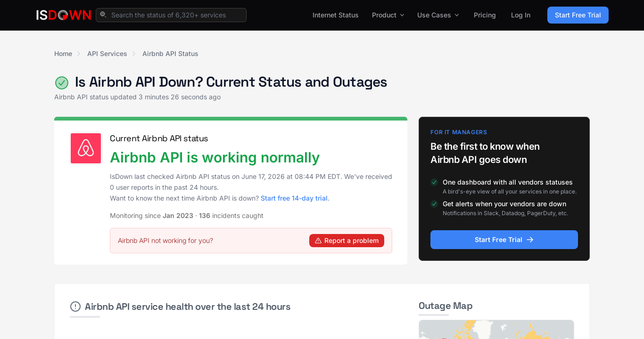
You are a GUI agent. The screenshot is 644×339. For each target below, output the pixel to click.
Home (63, 53)
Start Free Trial (578, 15)
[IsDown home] (64, 15)
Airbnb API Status (170, 53)
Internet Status (336, 15)
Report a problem (347, 240)
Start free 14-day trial (294, 198)
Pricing (485, 15)
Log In (521, 15)
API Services (107, 53)
